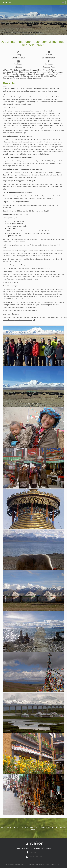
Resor (24, 848)
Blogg (31, 848)
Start (18, 848)
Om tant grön (40, 848)
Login (49, 848)
